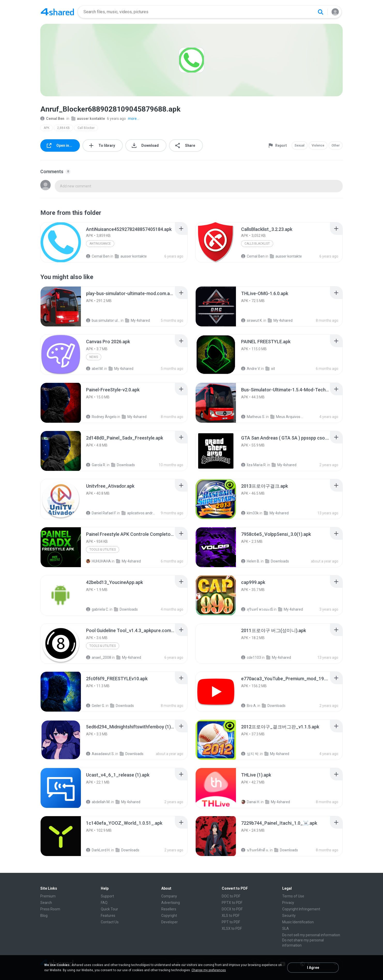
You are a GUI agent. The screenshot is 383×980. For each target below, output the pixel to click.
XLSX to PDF (232, 928)
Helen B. (251, 561)
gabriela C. (97, 609)
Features (108, 916)
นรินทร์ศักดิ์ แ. (255, 850)
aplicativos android (138, 513)
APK (47, 128)
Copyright (169, 916)
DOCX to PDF (232, 909)
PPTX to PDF (232, 903)
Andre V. (251, 369)
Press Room (50, 909)
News (94, 357)
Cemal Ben (52, 119)
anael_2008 (99, 657)
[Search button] (320, 12)
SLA (286, 928)
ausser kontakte (88, 119)
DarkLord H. (98, 850)
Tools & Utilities (103, 550)
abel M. (95, 369)
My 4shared (137, 320)
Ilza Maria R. (254, 465)
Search (46, 903)
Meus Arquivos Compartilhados (287, 417)
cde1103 (251, 657)
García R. (96, 465)
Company (169, 896)
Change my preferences (209, 970)
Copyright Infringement (301, 909)
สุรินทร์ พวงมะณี (257, 609)
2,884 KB (63, 128)
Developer (170, 922)
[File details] (61, 242)
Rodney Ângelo (101, 417)
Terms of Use (293, 896)
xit (270, 369)
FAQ (104, 903)
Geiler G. (95, 706)
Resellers (169, 909)
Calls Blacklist (257, 244)
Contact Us (110, 922)
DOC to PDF (231, 896)
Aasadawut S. (100, 754)
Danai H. (251, 802)
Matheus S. (253, 417)
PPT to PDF (231, 922)
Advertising (171, 903)
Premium (48, 896)
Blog (44, 916)
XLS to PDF (231, 916)
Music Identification (298, 922)
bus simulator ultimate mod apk (103, 320)
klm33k (250, 513)
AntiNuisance (100, 244)
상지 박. (250, 754)
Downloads (123, 465)
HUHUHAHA (98, 561)
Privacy (288, 903)
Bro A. (249, 706)
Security (289, 916)
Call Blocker (86, 128)
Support (107, 896)
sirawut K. (252, 320)
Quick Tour (109, 909)
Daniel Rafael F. (101, 513)
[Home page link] (57, 12)
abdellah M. (98, 802)
